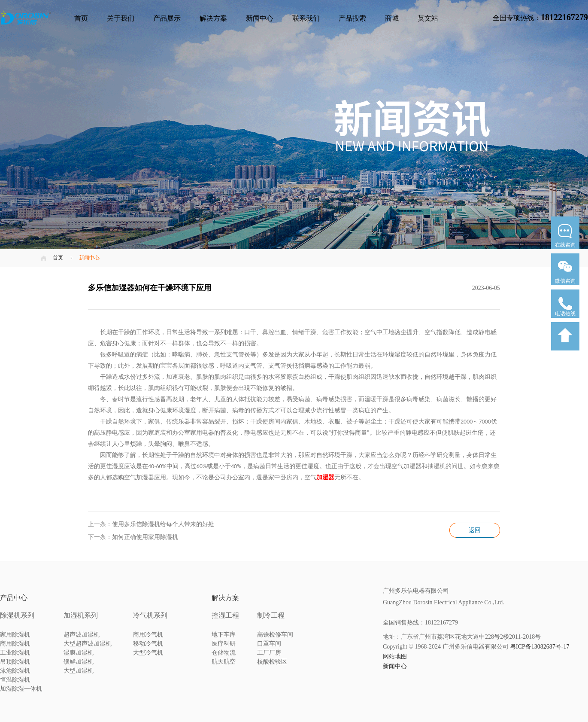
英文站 (428, 18)
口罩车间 (269, 644)
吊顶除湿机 (15, 662)
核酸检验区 (272, 662)
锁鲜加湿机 (79, 662)
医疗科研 (224, 644)
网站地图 (395, 657)
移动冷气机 (148, 644)
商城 (392, 18)
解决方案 (213, 18)
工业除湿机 (15, 653)
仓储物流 (224, 653)
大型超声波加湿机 (88, 644)
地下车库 (224, 635)
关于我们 (121, 18)
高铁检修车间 (275, 635)
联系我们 (306, 18)
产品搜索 (352, 18)
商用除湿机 (15, 644)
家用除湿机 (15, 635)
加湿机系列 (81, 615)
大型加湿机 (79, 671)
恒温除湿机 (15, 680)
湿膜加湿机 (79, 653)
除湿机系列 (17, 615)
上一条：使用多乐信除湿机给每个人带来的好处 (151, 524)
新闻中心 (260, 18)
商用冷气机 (148, 635)
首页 (81, 18)
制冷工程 (271, 615)
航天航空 (224, 662)
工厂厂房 (269, 653)
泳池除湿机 (15, 671)
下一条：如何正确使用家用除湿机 (133, 537)
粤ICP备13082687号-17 (540, 647)
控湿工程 (225, 615)
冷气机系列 (150, 615)
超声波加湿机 (82, 635)
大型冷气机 (148, 653)
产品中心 (14, 598)
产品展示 (167, 18)
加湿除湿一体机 (21, 689)
